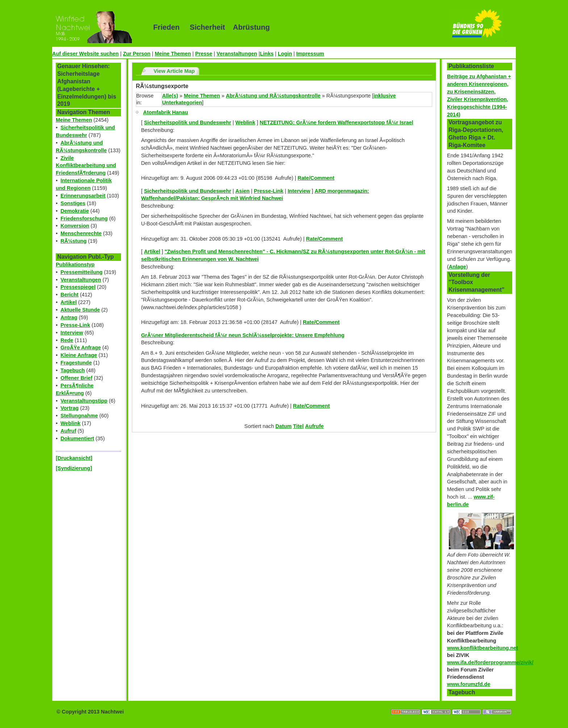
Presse (204, 54)
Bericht (70, 295)
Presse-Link (75, 325)
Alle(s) (170, 96)
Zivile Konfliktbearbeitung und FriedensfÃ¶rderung (86, 166)
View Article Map (174, 71)
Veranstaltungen (237, 54)
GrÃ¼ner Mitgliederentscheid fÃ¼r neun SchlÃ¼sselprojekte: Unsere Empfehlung (243, 335)
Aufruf (68, 431)
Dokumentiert (77, 438)
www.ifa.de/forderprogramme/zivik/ (490, 662)
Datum (283, 426)
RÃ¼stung (74, 241)
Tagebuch (73, 370)
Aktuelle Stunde (80, 310)
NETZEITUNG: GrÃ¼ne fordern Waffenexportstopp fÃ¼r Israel (337, 122)
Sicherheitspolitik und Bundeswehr (187, 122)
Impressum (310, 54)
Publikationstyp (75, 265)
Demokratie (75, 211)
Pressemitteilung (82, 272)
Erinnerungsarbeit (83, 196)
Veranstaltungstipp (84, 401)
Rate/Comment (316, 178)
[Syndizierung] (74, 468)
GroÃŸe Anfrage (81, 348)
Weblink (70, 423)
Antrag (69, 317)
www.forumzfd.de (469, 684)
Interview (72, 333)
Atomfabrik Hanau (166, 112)
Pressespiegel (78, 287)
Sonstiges (73, 203)
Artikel (69, 302)
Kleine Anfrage (79, 355)
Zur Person (137, 54)
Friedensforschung (84, 219)
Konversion (75, 226)
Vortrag (70, 408)
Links (267, 54)
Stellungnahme (79, 416)
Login (285, 54)
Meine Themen (173, 54)
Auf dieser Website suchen (85, 54)
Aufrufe (314, 426)
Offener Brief (76, 378)
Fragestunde (76, 363)
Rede (67, 340)
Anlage (458, 267)
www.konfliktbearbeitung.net (483, 648)
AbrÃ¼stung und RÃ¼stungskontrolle (273, 96)
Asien (243, 191)
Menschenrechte (81, 233)
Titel (298, 426)
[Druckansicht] (74, 458)
